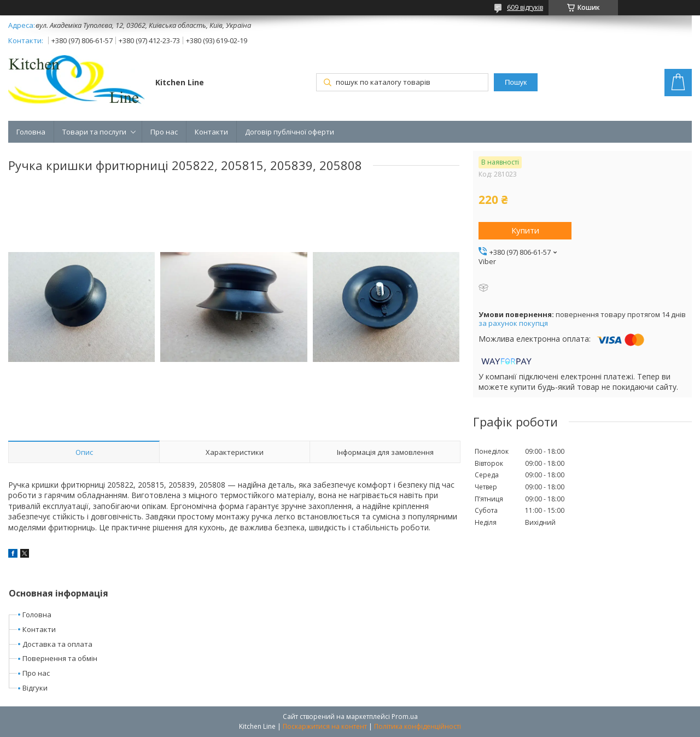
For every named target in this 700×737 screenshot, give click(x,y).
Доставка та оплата (57, 644)
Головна (31, 132)
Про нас (164, 132)
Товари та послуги (94, 132)
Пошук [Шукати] (516, 82)
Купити (525, 230)
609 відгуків (525, 7)
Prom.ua (405, 716)
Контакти (211, 132)
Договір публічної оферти (290, 132)
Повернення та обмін (60, 658)
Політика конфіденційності (418, 726)
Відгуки (35, 688)
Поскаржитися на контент (325, 726)
